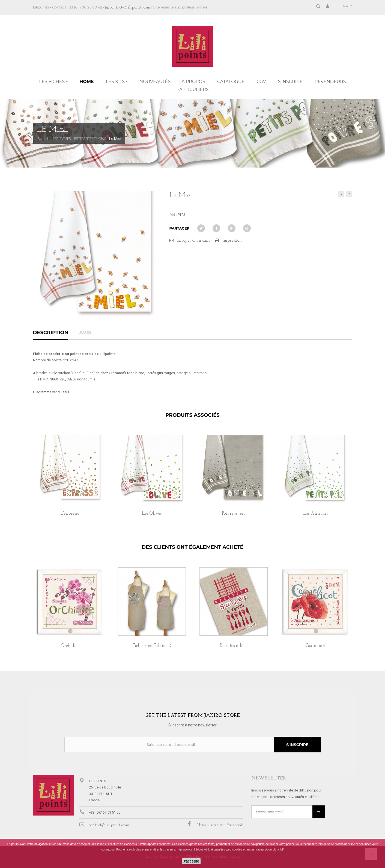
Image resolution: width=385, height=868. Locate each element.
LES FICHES (52, 82)
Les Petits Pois (315, 513)
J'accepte (191, 861)
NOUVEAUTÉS (155, 82)
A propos (193, 82)
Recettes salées (233, 646)
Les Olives (152, 513)
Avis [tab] (85, 333)
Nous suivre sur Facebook (220, 825)
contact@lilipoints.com (130, 7)
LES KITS (115, 82)
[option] (70, 481)
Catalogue (231, 82)
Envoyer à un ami (193, 241)
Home (86, 82)
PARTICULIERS (192, 90)
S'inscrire (290, 82)
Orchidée (70, 646)
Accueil (43, 139)
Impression (232, 241)
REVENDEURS (330, 82)
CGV (261, 82)
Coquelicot (315, 646)
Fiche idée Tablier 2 (152, 646)
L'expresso (70, 513)
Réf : (173, 215)
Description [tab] (51, 333)
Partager (180, 228)
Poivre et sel (233, 513)
